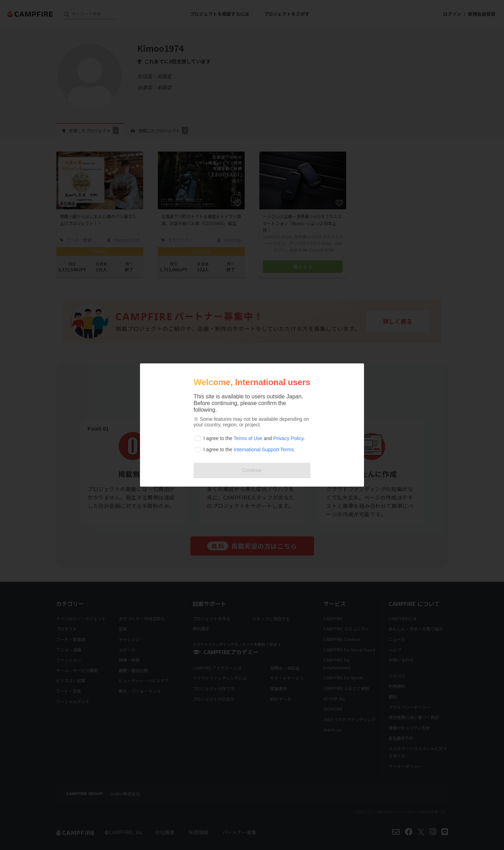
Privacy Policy (288, 438)
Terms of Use (248, 438)
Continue (252, 470)
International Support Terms (264, 450)
